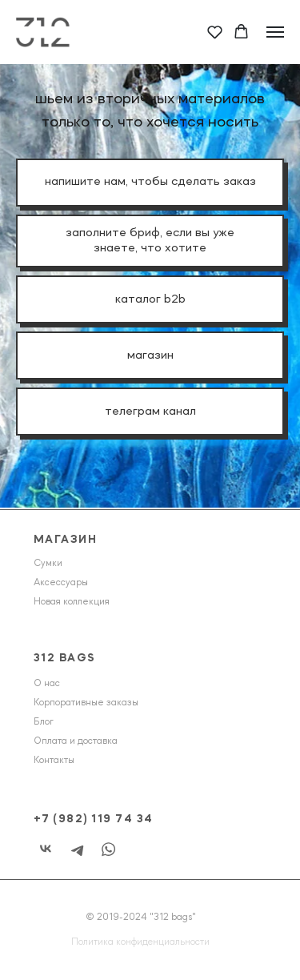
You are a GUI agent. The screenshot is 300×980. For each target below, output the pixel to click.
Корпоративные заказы (86, 703)
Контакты (54, 761)
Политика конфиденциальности (140, 942)
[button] (215, 32)
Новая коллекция (72, 602)
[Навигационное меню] (275, 32)
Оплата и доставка (76, 741)
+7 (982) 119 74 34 (94, 819)
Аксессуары (61, 583)
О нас (47, 684)
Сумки (48, 564)
